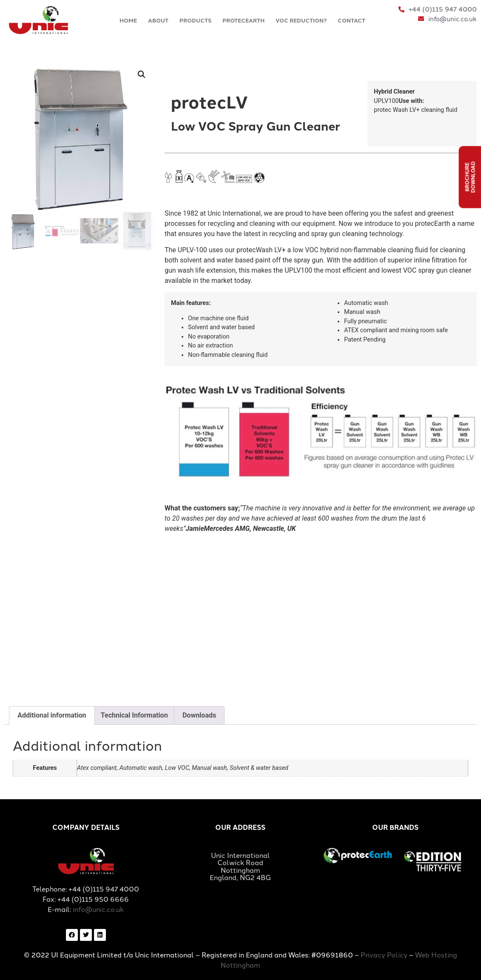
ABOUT (158, 20)
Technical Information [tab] (134, 715)
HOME (128, 20)
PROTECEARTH (243, 20)
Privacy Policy (384, 954)
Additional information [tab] (52, 715)
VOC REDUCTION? (301, 20)
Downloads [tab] (199, 715)
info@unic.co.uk (98, 909)
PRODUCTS (195, 20)
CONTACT (351, 20)
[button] (142, 74)
